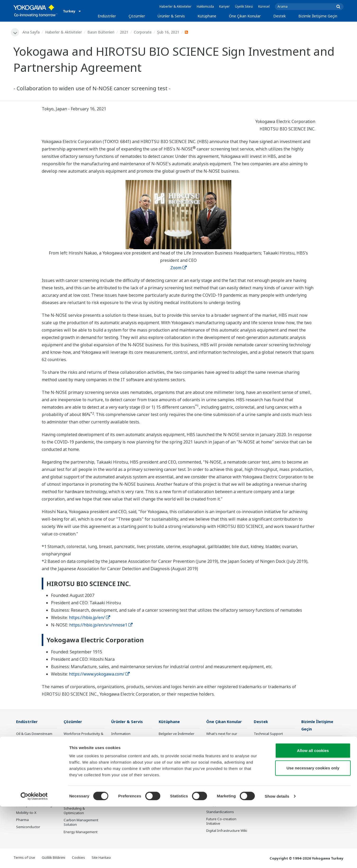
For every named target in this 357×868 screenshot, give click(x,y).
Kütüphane (207, 16)
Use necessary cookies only (313, 829)
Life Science (121, 782)
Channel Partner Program (267, 779)
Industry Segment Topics (226, 746)
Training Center (266, 748)
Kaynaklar (167, 741)
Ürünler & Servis (171, 16)
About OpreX (217, 753)
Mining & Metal (28, 770)
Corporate (143, 32)
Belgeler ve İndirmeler (177, 734)
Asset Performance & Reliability (81, 760)
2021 (124, 32)
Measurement (123, 748)
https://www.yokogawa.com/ (99, 674)
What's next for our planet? (222, 736)
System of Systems (222, 760)
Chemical (24, 748)
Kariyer (224, 6)
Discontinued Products (272, 770)
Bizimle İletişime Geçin (318, 16)
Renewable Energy (31, 763)
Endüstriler (107, 16)
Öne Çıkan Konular (245, 16)
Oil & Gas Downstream (34, 734)
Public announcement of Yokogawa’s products (131, 791)
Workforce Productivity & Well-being (83, 736)
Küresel (264, 6)
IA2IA (211, 767)
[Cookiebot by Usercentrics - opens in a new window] (34, 858)
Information (121, 734)
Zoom (178, 268)
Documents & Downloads (274, 741)
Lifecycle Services (125, 775)
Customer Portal (267, 763)
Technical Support (268, 734)
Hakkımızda (205, 6)
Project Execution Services (125, 765)
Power (21, 756)
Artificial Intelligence (222, 782)
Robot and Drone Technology (220, 791)
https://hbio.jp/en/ (90, 618)
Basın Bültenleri (101, 32)
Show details (277, 858)
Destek (280, 16)
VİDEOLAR (167, 748)
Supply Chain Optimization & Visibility (82, 795)
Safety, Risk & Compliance (75, 748)
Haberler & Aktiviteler (175, 6)
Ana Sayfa (31, 32)
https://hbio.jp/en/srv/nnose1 (101, 625)
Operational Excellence (82, 769)
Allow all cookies (313, 812)
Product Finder (265, 756)
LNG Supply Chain (30, 741)
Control (117, 741)
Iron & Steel (26, 791)
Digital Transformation (224, 775)
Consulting (120, 756)
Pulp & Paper (27, 784)
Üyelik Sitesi (244, 6)
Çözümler (137, 16)
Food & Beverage (30, 777)
